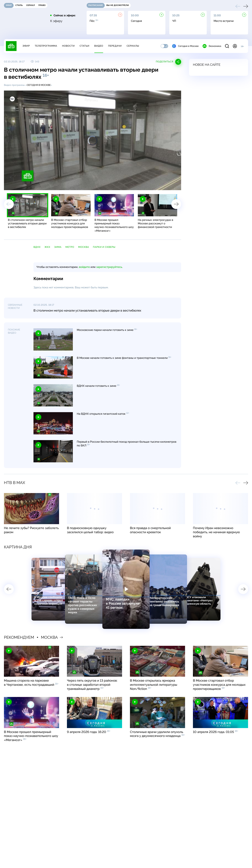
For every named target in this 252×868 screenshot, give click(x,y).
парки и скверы (104, 247)
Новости (68, 46)
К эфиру (56, 21)
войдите (84, 267)
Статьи (84, 46)
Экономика (212, 46)
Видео (99, 46)
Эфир (26, 46)
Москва (84, 247)
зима (58, 247)
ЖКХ (47, 247)
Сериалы (133, 46)
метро (70, 247)
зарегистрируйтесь (109, 267)
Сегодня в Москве (185, 46)
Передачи (115, 46)
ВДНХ (37, 247)
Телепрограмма (46, 46)
